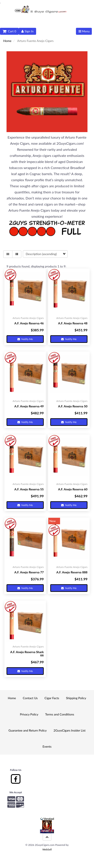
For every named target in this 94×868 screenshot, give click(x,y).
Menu (84, 31)
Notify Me (25, 339)
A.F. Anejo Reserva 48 (73, 323)
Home (7, 41)
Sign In (27, 31)
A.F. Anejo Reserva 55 (29, 489)
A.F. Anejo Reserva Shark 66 (27, 654)
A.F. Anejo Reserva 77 (29, 572)
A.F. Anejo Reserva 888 (72, 572)
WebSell (47, 849)
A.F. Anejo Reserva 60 (73, 489)
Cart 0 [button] (9, 31)
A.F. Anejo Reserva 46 (29, 323)
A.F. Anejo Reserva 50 (73, 406)
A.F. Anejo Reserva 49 (29, 406)
